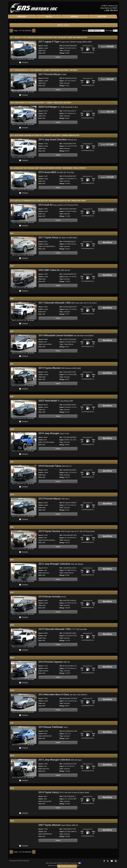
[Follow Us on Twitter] (108, 861)
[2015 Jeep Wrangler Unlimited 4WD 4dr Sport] (24, 768)
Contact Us (20, 861)
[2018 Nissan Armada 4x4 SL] (24, 605)
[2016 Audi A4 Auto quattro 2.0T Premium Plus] (24, 213)
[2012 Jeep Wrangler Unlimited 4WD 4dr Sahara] (24, 572)
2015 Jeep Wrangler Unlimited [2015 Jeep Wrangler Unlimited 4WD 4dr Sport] (60, 760)
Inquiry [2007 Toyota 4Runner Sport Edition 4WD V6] (58, 840)
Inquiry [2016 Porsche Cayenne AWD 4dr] (58, 677)
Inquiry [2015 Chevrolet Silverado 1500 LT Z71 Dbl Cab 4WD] (58, 645)
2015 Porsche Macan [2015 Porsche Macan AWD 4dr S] (54, 499)
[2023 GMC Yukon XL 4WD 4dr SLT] (24, 279)
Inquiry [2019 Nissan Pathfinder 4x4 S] (58, 742)
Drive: (40, 53)
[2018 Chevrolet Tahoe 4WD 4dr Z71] (24, 475)
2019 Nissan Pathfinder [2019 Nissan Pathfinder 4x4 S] (53, 727)
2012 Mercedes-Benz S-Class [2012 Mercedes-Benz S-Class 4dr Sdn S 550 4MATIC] (63, 694)
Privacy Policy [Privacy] (26, 861)
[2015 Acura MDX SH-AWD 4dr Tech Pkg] (24, 181)
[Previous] (11, 31)
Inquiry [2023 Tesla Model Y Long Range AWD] (58, 416)
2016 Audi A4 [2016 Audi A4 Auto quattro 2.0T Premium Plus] (58, 205)
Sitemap (66, 863)
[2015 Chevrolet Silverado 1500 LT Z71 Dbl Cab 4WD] (24, 638)
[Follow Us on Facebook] (104, 861)
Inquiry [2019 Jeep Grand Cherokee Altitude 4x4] (58, 155)
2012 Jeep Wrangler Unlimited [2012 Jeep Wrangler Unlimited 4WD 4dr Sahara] (61, 564)
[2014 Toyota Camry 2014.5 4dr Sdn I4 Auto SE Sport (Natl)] (24, 801)
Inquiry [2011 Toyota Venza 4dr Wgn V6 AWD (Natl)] (58, 253)
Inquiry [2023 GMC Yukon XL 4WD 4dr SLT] (58, 285)
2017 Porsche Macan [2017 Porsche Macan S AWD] (52, 74)
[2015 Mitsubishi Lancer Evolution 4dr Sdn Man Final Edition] (24, 344)
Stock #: (41, 46)
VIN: (61, 46)
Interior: (41, 48)
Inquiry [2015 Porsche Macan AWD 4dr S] (58, 514)
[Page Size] (115, 31)
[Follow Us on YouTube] (112, 861)
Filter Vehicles (64, 25)
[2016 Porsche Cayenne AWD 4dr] (24, 670)
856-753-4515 (112, 10)
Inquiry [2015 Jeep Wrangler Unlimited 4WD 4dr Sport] (58, 775)
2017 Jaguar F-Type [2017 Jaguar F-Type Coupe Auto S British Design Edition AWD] (65, 42)
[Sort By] (96, 31)
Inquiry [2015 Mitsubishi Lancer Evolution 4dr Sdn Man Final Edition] (58, 351)
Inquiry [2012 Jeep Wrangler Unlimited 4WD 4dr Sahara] (58, 579)
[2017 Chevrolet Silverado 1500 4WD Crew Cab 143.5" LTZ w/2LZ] (24, 311)
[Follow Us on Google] (116, 861)
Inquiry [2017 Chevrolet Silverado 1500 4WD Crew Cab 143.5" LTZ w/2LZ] (58, 318)
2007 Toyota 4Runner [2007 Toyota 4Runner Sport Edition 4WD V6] (58, 825)
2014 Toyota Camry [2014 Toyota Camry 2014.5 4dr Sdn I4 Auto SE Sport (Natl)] (64, 792)
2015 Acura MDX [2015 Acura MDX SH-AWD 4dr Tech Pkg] (56, 172)
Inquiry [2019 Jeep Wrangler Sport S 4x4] (58, 449)
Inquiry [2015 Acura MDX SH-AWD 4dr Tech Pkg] (58, 188)
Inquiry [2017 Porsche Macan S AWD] (58, 90)
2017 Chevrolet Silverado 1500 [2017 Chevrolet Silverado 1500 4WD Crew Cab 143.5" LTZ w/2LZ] (68, 303)
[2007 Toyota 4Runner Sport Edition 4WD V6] (24, 834)
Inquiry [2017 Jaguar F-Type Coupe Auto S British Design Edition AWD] (58, 57)
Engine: (62, 48)
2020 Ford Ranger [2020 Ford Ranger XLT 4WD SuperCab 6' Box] (58, 107)
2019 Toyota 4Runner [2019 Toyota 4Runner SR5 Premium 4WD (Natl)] (60, 368)
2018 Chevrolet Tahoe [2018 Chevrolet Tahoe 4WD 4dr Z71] (55, 466)
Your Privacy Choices (75, 863)
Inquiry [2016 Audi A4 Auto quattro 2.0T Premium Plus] (58, 220)
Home (11, 861)
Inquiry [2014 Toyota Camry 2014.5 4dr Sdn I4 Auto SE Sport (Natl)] (58, 808)
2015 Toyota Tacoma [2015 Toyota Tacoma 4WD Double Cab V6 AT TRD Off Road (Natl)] (67, 531)
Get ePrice (107, 242)
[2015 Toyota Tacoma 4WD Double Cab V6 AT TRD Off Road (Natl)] (24, 540)
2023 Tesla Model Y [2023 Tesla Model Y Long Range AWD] (56, 401)
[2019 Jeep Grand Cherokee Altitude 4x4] (24, 148)
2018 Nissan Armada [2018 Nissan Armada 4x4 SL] (52, 597)
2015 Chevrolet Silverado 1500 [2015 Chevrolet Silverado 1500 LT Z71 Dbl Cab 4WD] (63, 629)
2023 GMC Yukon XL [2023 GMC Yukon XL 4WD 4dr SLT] (54, 270)
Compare (25, 62)
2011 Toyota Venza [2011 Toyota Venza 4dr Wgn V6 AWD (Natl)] (58, 237)
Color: (40, 51)
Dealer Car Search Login (51, 863)
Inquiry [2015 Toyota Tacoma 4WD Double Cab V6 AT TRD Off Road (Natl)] (58, 547)
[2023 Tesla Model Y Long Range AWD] (24, 409)
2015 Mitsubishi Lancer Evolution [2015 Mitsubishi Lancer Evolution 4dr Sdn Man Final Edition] (66, 335)
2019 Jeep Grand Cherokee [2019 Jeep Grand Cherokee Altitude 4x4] (58, 140)
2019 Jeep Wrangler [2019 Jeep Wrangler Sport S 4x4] (54, 433)
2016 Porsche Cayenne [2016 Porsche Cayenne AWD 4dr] (54, 662)
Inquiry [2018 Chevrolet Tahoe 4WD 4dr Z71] (58, 481)
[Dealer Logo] (34, 8)
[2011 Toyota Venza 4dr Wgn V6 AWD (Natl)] (24, 246)
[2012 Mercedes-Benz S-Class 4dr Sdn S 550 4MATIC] (24, 703)
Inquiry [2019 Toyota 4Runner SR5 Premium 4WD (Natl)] (58, 383)
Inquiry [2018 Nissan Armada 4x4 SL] (58, 612)
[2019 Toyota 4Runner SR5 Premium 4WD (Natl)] (24, 377)
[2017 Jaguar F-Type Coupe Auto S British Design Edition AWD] (24, 50)
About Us (15, 861)
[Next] (34, 31)
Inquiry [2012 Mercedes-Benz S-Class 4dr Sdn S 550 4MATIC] (58, 710)
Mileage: (62, 53)
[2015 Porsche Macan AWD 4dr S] (24, 507)
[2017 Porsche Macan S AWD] (24, 83)
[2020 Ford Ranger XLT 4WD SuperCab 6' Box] (24, 115)
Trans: (61, 51)
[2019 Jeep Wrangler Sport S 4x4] (24, 442)
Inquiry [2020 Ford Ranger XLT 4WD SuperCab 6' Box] (58, 122)
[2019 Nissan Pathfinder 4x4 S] (24, 736)
